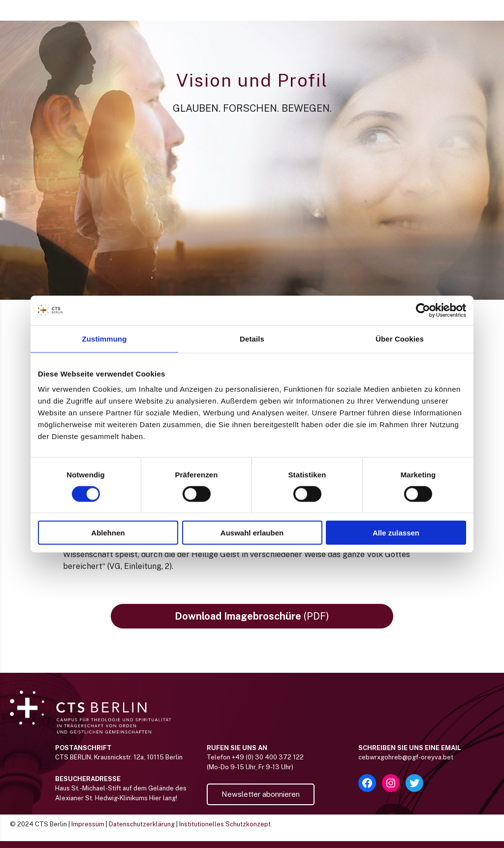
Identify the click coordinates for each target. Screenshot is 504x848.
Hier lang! (163, 805)
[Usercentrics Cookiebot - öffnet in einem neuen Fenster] (423, 310)
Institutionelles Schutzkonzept (225, 831)
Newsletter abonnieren (261, 801)
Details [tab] (252, 338)
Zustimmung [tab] (105, 338)
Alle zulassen (396, 533)
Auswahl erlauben (252, 533)
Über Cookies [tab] (400, 338)
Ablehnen (108, 533)
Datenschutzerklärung (142, 831)
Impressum (88, 831)
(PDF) (252, 623)
